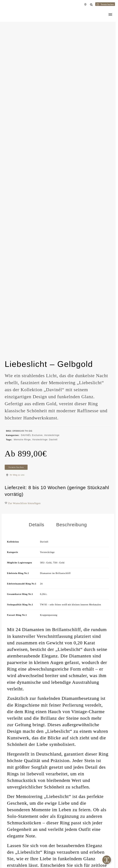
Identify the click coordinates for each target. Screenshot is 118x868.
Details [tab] (36, 531)
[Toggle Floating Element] (107, 860)
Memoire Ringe (22, 440)
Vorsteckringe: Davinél (45, 440)
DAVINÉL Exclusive (32, 435)
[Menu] (111, 15)
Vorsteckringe (52, 435)
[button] (95, 5)
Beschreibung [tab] (71, 531)
